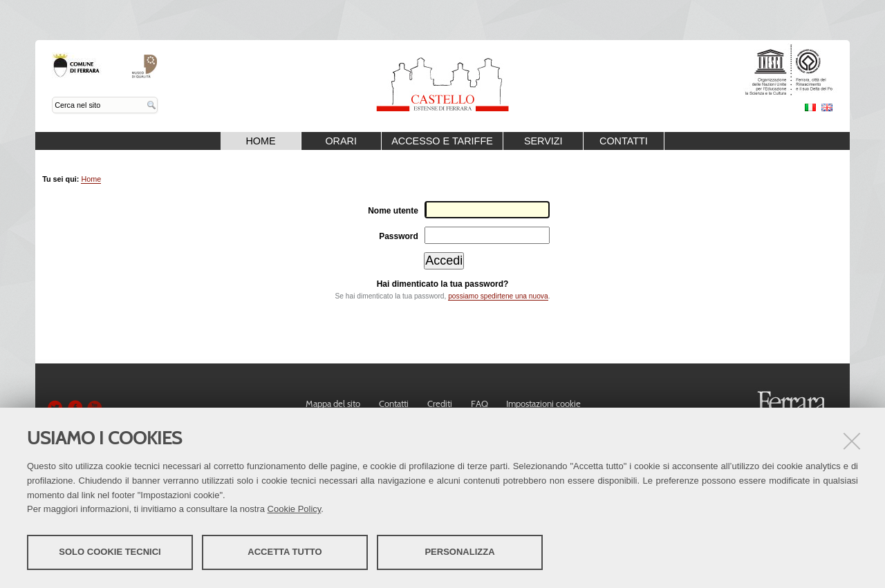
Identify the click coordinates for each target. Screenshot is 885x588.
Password (399, 236)
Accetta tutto (285, 552)
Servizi (543, 141)
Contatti (624, 141)
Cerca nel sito (52, 97)
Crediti (440, 404)
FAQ (479, 404)
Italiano (810, 107)
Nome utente (393, 211)
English (827, 107)
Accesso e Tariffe (442, 141)
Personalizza (459, 552)
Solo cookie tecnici (110, 552)
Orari (341, 141)
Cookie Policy (295, 509)
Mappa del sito (333, 404)
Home (260, 141)
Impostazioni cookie (543, 404)
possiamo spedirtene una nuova (498, 296)
